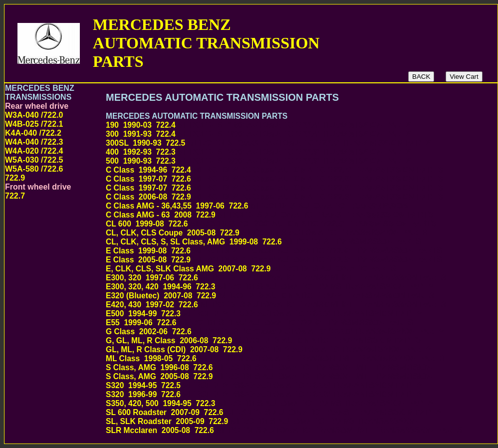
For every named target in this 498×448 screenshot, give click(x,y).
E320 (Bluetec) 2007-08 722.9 (270, 296)
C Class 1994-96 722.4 (274, 170)
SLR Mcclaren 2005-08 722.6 (284, 430)
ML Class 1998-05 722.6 (275, 358)
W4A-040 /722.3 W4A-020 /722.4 (34, 146)
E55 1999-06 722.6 (259, 323)
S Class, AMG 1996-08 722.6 (269, 367)
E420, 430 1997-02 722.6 (276, 305)
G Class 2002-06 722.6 (275, 332)
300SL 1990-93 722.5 (269, 143)
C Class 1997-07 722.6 (274, 179)
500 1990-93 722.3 (259, 161)
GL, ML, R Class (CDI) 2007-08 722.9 (271, 349)
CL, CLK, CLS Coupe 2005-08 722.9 (269, 233)
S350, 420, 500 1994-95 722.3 (270, 403)
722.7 (15, 196)
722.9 (15, 178)
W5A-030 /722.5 (34, 160)
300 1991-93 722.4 (259, 134)
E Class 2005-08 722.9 (274, 260)
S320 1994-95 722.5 (264, 385)
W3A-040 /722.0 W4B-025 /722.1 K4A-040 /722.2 (34, 124)
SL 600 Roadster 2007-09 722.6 (274, 412)
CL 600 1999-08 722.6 (271, 224)
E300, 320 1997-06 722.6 (276, 278)
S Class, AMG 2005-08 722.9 (269, 376)
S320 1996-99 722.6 (264, 394)
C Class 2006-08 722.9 (274, 197)
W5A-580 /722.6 (34, 169)
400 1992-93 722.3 (259, 152)
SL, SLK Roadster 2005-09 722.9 (262, 421)
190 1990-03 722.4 (259, 125)
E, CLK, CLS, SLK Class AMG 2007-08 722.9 (251, 269)
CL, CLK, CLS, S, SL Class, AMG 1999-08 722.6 (263, 242)
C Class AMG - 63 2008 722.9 (270, 215)
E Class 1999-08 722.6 (274, 251)
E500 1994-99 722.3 (264, 314)
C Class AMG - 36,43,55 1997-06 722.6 (257, 206)
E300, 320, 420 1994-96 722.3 (270, 287)
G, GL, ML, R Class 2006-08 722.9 (265, 340)
